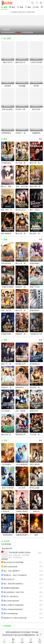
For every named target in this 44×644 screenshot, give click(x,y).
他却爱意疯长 (8, 535)
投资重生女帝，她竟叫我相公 (22, 364)
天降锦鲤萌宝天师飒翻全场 (8, 133)
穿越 (20, 7)
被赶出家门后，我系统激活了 (8, 434)
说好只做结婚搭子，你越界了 (36, 464)
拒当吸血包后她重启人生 (8, 163)
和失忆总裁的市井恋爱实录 (36, 488)
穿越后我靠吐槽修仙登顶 (36, 263)
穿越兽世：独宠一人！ (22, 287)
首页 (4, 7)
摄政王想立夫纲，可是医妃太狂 (22, 62)
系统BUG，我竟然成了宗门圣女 (8, 387)
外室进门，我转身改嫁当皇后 (22, 133)
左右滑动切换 (6, 544)
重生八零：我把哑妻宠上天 (36, 163)
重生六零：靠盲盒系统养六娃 (22, 233)
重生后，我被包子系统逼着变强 (8, 186)
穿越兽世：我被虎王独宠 (22, 334)
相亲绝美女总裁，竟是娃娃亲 (36, 364)
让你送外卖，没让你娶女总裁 (8, 511)
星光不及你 (36, 109)
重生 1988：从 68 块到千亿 (8, 210)
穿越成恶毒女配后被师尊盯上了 (36, 310)
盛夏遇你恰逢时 (22, 535)
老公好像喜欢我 (22, 464)
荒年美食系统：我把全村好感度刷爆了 (8, 263)
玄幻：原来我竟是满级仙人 (22, 411)
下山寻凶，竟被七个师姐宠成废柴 (36, 434)
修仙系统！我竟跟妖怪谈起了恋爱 (36, 387)
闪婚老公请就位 (22, 511)
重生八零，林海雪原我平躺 (22, 310)
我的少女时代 (8, 62)
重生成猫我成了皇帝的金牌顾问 (8, 233)
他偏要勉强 (36, 133)
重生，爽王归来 (22, 186)
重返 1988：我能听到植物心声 (36, 186)
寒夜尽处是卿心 (8, 109)
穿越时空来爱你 (8, 287)
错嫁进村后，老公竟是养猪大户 (22, 387)
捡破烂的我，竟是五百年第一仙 (36, 411)
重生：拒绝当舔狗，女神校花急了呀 (36, 210)
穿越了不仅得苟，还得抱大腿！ (36, 287)
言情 (36, 7)
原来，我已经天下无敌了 (8, 310)
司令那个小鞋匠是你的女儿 (22, 109)
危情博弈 (8, 86)
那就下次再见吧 (8, 488)
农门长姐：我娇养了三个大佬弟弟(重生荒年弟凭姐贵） (22, 163)
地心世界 (22, 488)
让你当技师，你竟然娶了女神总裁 (8, 411)
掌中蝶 (36, 86)
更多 (41, 139)
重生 (12, 7)
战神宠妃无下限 (36, 334)
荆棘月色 (36, 511)
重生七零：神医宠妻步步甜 (22, 263)
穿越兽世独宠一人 (8, 334)
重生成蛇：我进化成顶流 (36, 233)
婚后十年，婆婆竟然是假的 (8, 364)
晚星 (36, 535)
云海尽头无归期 (36, 62)
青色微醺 (22, 86)
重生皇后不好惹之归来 (22, 210)
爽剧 (28, 7)
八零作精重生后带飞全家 (8, 464)
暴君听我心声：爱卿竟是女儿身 (22, 434)
